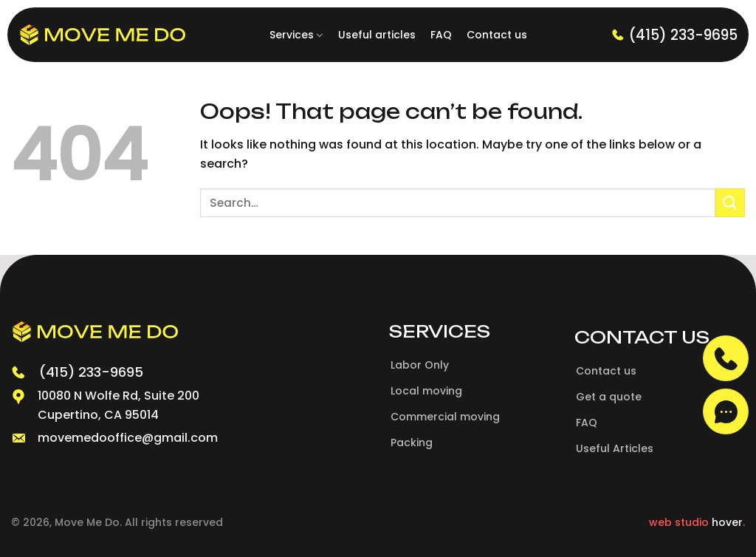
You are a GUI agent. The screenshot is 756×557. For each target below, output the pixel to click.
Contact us (497, 35)
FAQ (441, 35)
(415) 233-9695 (674, 35)
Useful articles (377, 35)
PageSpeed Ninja (416, 549)
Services (296, 35)
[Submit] (730, 203)
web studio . (697, 522)
